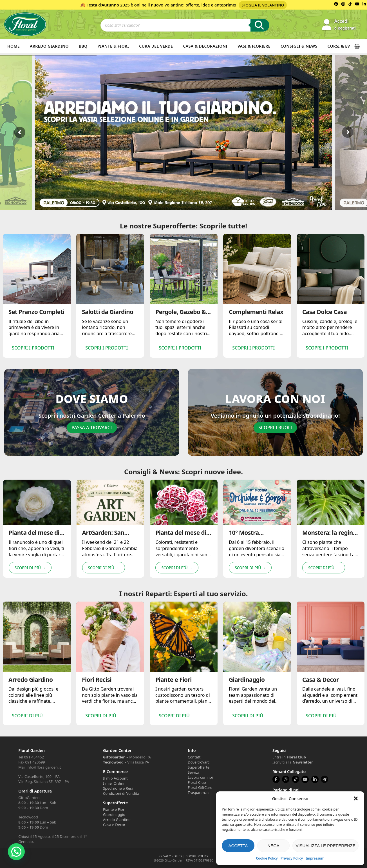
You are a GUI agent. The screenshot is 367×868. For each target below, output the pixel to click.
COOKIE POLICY (197, 856)
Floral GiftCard (200, 787)
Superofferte (199, 767)
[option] (37, 296)
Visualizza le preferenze (325, 846)
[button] (356, 798)
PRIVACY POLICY (170, 856)
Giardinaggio (114, 814)
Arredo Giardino (49, 46)
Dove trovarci (199, 762)
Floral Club (197, 782)
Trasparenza (198, 793)
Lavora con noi (200, 777)
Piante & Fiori (113, 46)
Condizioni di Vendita (121, 793)
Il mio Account (115, 778)
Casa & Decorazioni (205, 46)
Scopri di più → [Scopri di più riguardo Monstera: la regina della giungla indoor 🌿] (324, 573)
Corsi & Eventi (344, 46)
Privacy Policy (292, 858)
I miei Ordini (114, 783)
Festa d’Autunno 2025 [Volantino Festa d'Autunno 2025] (108, 5)
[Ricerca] (260, 25)
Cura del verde (156, 46)
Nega (273, 846)
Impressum (315, 858)
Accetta (238, 846)
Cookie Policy (267, 858)
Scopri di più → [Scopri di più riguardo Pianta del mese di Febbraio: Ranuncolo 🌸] (30, 573)
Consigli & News (299, 46)
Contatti (195, 757)
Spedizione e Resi (118, 788)
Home (14, 46)
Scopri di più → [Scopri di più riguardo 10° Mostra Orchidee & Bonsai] (250, 573)
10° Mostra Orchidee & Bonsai (254, 541)
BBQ (83, 46)
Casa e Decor (114, 825)
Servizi (193, 772)
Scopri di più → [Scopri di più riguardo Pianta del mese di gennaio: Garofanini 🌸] (177, 573)
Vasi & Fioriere (254, 46)
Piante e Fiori (114, 809)
